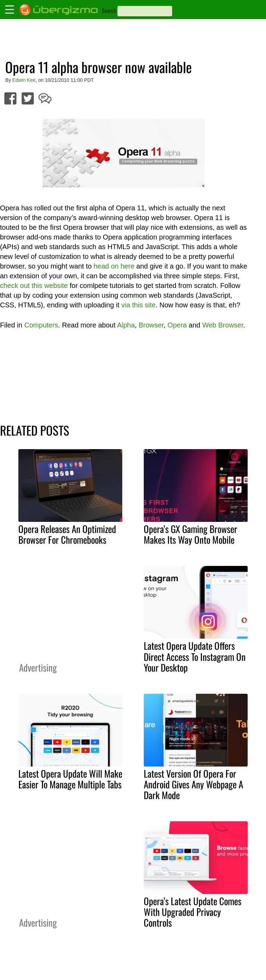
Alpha (126, 325)
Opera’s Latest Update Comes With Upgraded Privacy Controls (193, 912)
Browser (151, 325)
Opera (177, 325)
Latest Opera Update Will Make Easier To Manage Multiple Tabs (70, 779)
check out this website (34, 286)
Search (109, 10)
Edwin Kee (24, 80)
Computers (41, 325)
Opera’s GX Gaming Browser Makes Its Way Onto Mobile (190, 534)
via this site (138, 305)
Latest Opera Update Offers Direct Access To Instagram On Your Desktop (195, 656)
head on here (114, 266)
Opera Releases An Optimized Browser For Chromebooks (67, 534)
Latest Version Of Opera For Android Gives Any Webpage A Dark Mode (193, 784)
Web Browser (223, 325)
